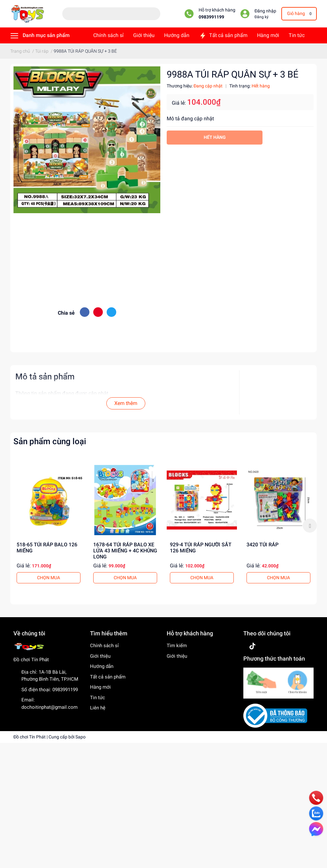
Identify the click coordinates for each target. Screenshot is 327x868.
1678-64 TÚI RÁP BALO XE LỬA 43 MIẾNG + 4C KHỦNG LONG (125, 551)
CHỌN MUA (49, 578)
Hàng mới (100, 687)
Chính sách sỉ (104, 646)
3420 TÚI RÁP (262, 545)
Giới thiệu (100, 656)
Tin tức (98, 698)
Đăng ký (262, 17)
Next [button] (310, 526)
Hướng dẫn (102, 666)
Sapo (80, 737)
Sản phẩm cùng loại (50, 441)
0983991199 (211, 17)
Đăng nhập (265, 11)
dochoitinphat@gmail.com (49, 707)
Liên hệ (98, 708)
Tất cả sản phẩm (108, 677)
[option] (49, 526)
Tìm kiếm (177, 646)
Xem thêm (126, 403)
